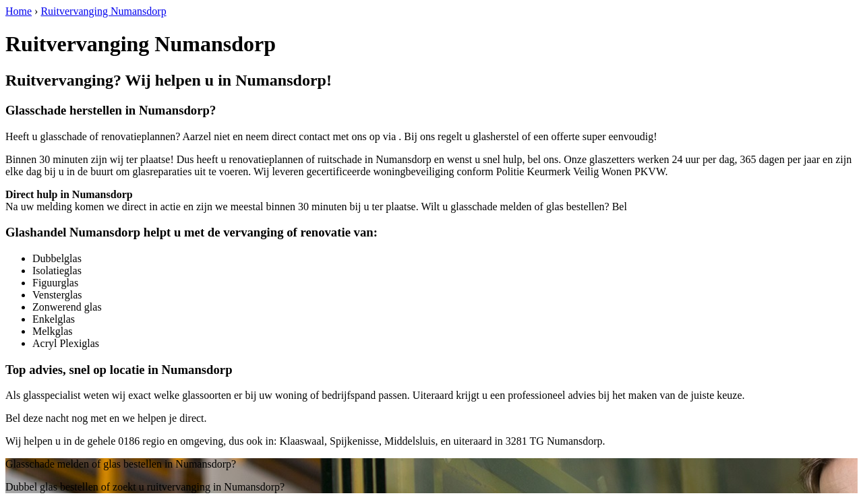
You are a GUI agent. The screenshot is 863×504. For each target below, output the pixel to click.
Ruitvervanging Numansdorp (103, 11)
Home (19, 11)
